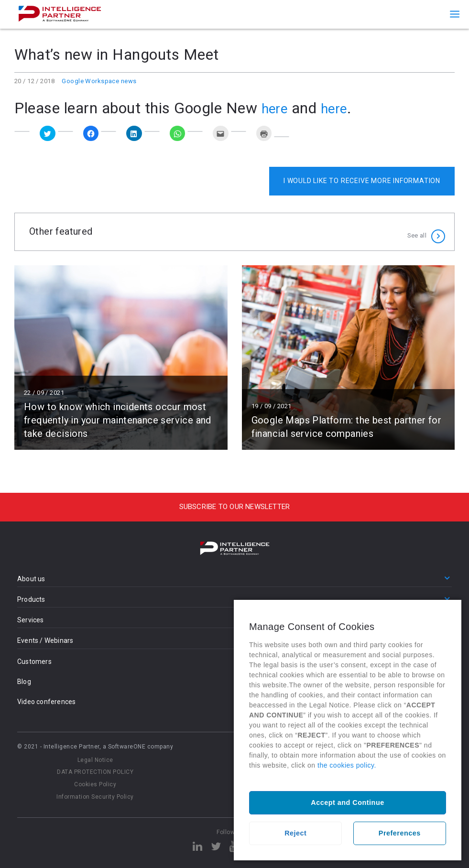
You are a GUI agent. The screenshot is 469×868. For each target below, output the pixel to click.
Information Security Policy (95, 797)
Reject (295, 833)
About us (31, 579)
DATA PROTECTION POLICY (95, 772)
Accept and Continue (347, 803)
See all (417, 232)
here (276, 108)
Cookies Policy (95, 784)
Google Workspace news (99, 81)
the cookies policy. (347, 765)
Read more (121, 358)
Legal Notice (95, 760)
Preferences (400, 833)
